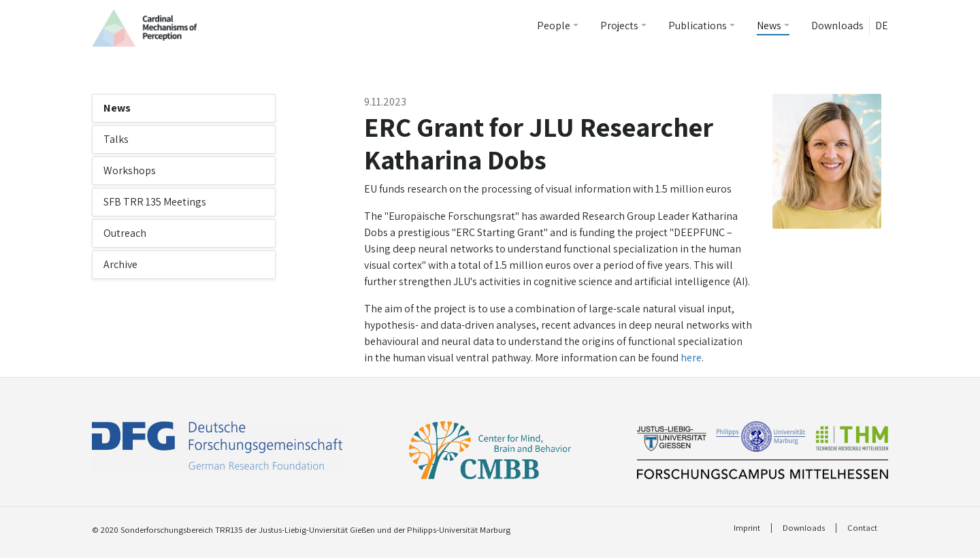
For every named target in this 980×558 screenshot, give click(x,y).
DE (882, 26)
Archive (120, 264)
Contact (862, 528)
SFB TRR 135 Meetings (155, 202)
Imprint (747, 528)
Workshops (130, 170)
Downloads (837, 26)
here (691, 358)
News (769, 26)
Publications (698, 26)
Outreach (125, 233)
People (554, 26)
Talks (116, 139)
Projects (619, 26)
